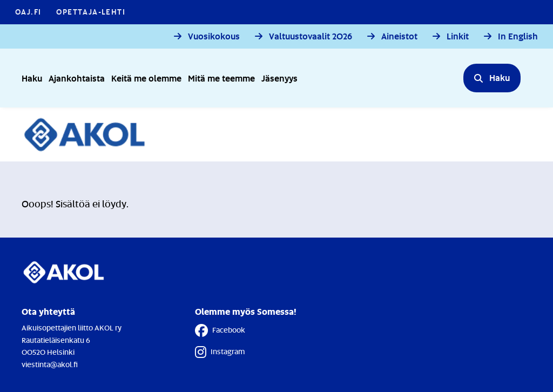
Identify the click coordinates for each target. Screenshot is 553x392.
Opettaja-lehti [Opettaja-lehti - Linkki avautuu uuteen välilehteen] (91, 12)
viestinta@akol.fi (50, 364)
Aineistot (399, 36)
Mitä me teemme (221, 78)
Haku (32, 78)
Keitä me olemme (146, 78)
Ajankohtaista (77, 78)
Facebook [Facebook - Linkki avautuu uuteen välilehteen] (220, 330)
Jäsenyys (279, 78)
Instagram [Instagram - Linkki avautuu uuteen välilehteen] (220, 352)
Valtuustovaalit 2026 (311, 36)
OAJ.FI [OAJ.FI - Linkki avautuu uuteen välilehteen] (28, 12)
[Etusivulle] (90, 134)
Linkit (458, 36)
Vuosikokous (214, 36)
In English (518, 36)
